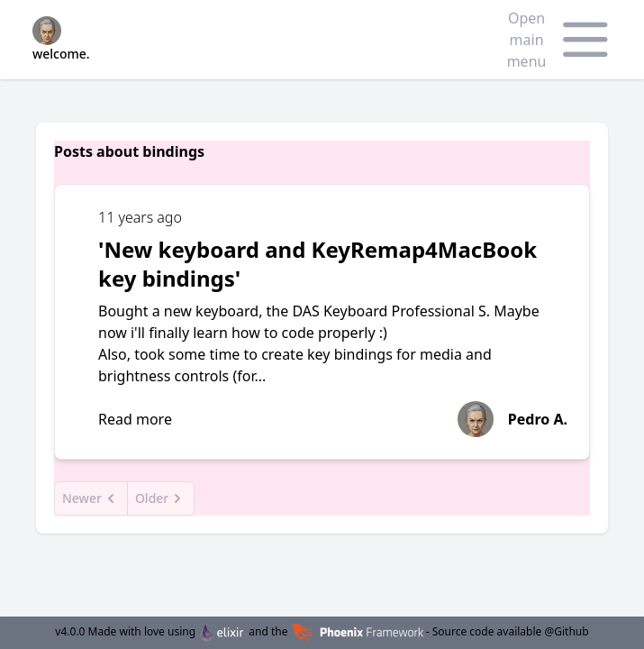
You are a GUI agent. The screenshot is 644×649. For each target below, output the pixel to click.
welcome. (61, 39)
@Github (566, 631)
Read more (135, 419)
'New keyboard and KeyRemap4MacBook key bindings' (317, 264)
